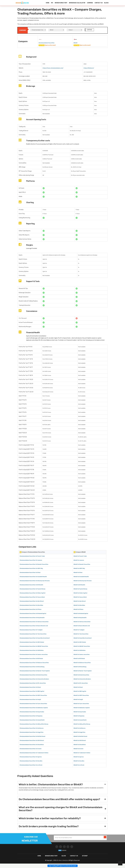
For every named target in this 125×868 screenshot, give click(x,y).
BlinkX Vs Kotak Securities (81, 675)
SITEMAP (85, 856)
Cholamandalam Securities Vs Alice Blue (31, 605)
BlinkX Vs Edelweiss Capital (82, 708)
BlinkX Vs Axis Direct (80, 601)
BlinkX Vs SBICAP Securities (82, 646)
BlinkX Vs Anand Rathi (80, 720)
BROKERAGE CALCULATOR (77, 3)
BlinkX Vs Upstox (79, 757)
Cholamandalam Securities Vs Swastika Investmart (35, 638)
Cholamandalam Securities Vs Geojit (30, 699)
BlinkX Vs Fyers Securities (81, 704)
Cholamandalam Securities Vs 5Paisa (30, 609)
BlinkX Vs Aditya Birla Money (82, 724)
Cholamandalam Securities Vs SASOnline (32, 650)
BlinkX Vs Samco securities (82, 654)
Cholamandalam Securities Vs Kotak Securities (33, 675)
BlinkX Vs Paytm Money (80, 589)
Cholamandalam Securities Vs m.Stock (31, 765)
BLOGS (106, 3)
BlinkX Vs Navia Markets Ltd (82, 626)
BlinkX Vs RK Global (79, 659)
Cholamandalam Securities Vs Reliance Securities (34, 663)
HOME (48, 3)
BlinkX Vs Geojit (78, 699)
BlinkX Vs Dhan (78, 572)
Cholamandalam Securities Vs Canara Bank (32, 597)
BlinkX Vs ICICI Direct (80, 740)
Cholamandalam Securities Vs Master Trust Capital (35, 671)
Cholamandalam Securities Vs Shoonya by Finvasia (35, 581)
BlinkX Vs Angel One (79, 732)
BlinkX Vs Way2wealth (80, 618)
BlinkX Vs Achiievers (80, 728)
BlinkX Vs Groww (78, 749)
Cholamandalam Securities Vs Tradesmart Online (34, 753)
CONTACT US (99, 3)
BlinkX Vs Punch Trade (80, 556)
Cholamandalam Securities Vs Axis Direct (32, 601)
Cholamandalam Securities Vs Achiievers (32, 728)
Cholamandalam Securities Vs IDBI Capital (32, 691)
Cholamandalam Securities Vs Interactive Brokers (34, 679)
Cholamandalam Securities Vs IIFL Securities (33, 683)
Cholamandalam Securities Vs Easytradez (32, 712)
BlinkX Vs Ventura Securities (82, 622)
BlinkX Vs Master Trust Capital (83, 671)
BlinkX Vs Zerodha (79, 761)
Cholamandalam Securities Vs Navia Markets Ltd (34, 626)
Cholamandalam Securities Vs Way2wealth (32, 618)
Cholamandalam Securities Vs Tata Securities (33, 634)
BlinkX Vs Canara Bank (80, 597)
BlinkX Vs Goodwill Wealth (81, 577)
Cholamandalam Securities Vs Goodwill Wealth (33, 577)
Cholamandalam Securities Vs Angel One (31, 732)
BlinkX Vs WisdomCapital (81, 613)
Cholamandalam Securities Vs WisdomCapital (33, 613)
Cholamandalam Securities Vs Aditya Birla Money (34, 724)
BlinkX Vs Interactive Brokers (82, 679)
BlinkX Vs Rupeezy (79, 716)
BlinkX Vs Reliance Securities (82, 663)
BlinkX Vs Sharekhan (80, 745)
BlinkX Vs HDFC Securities (81, 695)
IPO (52, 3)
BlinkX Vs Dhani (78, 687)
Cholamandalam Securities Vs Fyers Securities (33, 704)
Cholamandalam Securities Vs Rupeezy (31, 716)
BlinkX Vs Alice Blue (79, 605)
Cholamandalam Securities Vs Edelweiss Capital (34, 708)
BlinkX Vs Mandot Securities (82, 564)
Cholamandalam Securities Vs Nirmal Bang (32, 667)
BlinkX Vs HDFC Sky (79, 568)
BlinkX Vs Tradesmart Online (82, 753)
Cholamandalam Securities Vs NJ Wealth (31, 585)
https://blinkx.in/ (89, 68)
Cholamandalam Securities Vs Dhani (30, 687)
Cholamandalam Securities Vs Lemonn (31, 560)
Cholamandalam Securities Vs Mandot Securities (34, 564)
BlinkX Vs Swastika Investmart (83, 638)
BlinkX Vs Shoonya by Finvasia (83, 581)
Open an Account (50, 45)
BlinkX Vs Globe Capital (80, 593)
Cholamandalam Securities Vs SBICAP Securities (34, 646)
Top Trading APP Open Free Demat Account (63, 866)
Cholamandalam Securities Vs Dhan (30, 572)
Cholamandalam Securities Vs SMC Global (32, 642)
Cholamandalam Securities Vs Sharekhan (32, 745)
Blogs (64, 856)
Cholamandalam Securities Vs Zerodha (31, 761)
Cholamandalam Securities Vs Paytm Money (32, 589)
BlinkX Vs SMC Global (80, 642)
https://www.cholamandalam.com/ (53, 68)
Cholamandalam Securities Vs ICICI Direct (32, 740)
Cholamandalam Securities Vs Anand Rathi (32, 720)
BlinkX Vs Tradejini (79, 630)
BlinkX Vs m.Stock (79, 765)
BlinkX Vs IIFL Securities (81, 683)
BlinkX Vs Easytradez (80, 712)
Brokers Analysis (62, 860)
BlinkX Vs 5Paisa (78, 609)
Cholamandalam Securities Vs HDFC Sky (31, 568)
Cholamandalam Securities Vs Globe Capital (32, 593)
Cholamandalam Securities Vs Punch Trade (32, 556)
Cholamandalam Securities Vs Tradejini (31, 630)
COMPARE (90, 3)
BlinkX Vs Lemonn (79, 560)
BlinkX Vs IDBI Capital (80, 691)
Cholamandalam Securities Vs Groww (31, 749)
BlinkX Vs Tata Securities (81, 634)
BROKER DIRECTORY (61, 3)
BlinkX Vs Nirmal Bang (80, 667)
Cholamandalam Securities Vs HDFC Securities (33, 695)
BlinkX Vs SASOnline (80, 650)
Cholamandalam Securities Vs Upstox (31, 757)
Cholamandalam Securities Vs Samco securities (34, 654)
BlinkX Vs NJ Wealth (79, 585)
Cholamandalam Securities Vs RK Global (31, 659)
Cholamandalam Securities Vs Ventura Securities (34, 622)
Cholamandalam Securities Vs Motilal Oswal (32, 736)
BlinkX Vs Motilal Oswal (80, 736)
